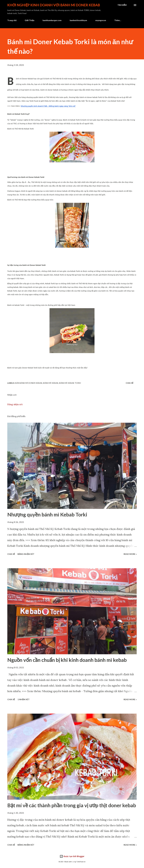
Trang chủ (12, 20)
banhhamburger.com (52, 20)
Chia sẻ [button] (130, 383)
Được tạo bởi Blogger (72, 856)
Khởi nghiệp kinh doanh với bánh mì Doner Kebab (54, 5)
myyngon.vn (101, 20)
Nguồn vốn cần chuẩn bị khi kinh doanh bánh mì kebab (67, 660)
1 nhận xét (23, 699)
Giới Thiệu (30, 20)
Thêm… (118, 20)
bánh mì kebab (51, 383)
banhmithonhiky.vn (78, 20)
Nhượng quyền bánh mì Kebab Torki (47, 514)
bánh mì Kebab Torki (70, 383)
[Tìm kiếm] (122, 5)
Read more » (130, 554)
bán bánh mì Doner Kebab (29, 383)
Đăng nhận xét (15, 404)
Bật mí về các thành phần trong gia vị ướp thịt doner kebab (72, 805)
